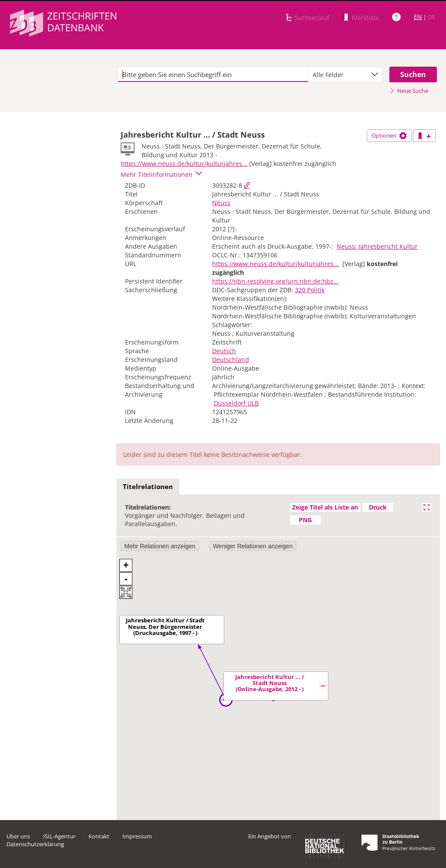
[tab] (148, 487)
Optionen (389, 135)
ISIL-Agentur (59, 836)
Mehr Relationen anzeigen (160, 546)
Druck (378, 507)
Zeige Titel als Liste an (325, 507)
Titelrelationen (148, 486)
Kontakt (99, 836)
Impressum (137, 836)
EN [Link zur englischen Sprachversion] (418, 17)
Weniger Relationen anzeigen (253, 546)
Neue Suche (409, 91)
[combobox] (345, 74)
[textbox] (213, 74)
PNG (305, 520)
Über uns (18, 836)
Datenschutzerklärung (35, 844)
